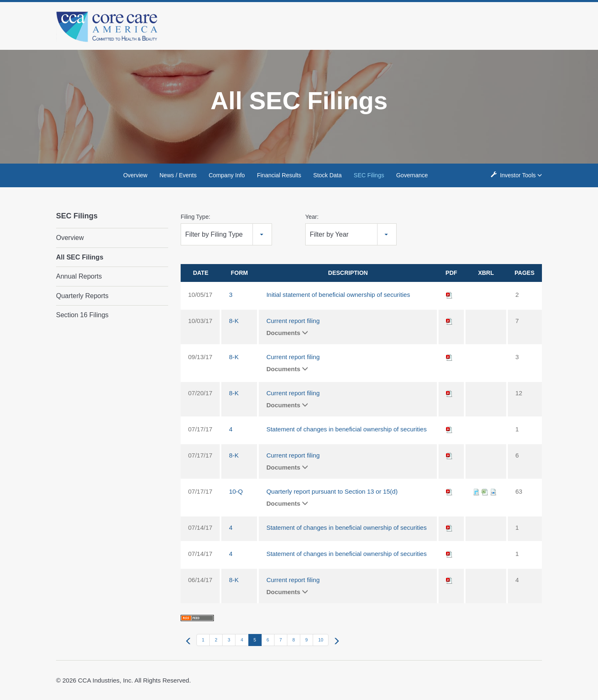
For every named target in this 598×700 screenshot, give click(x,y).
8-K (234, 321)
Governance (412, 175)
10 (321, 640)
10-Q (236, 491)
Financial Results (279, 175)
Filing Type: (195, 217)
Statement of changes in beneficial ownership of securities (346, 429)
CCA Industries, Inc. (106, 680)
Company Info (227, 175)
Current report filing (293, 321)
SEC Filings (369, 175)
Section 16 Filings (82, 315)
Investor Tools (518, 175)
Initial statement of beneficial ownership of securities (338, 295)
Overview (135, 175)
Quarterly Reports (82, 296)
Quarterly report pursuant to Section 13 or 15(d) (332, 491)
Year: (312, 217)
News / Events (178, 175)
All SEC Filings (80, 257)
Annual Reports (79, 276)
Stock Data (327, 175)
